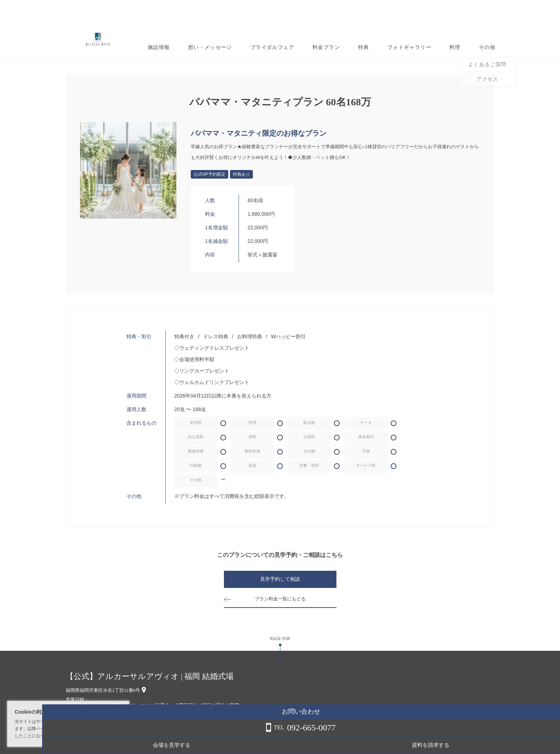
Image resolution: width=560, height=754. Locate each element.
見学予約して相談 (280, 580)
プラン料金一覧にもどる (280, 599)
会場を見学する (474, 745)
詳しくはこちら (72, 736)
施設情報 (159, 48)
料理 (455, 48)
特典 (364, 48)
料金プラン (326, 48)
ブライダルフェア (272, 48)
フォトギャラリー (409, 48)
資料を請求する (531, 745)
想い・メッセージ (210, 48)
